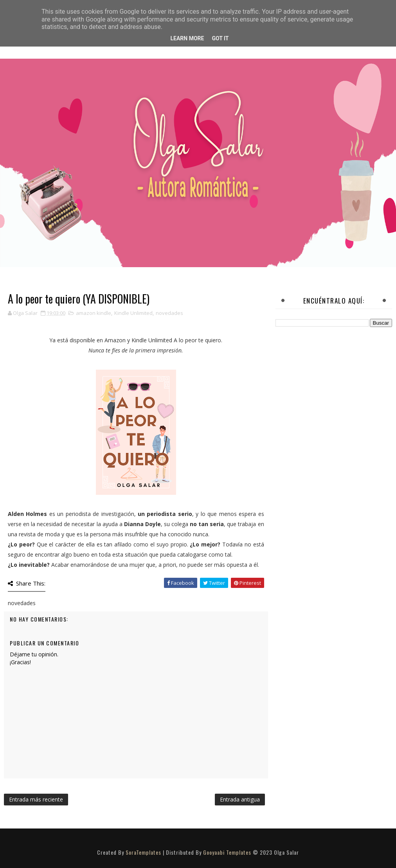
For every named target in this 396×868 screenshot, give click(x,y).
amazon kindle (94, 313)
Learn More (187, 38)
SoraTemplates (143, 852)
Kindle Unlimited (133, 313)
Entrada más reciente (36, 799)
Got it (220, 38)
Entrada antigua (240, 799)
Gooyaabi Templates (227, 852)
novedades (169, 313)
